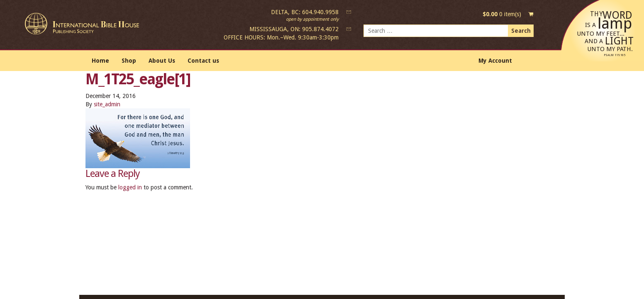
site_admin (107, 104)
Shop (129, 61)
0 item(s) (502, 14)
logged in (130, 187)
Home (100, 61)
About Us (162, 61)
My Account (495, 61)
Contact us (203, 61)
